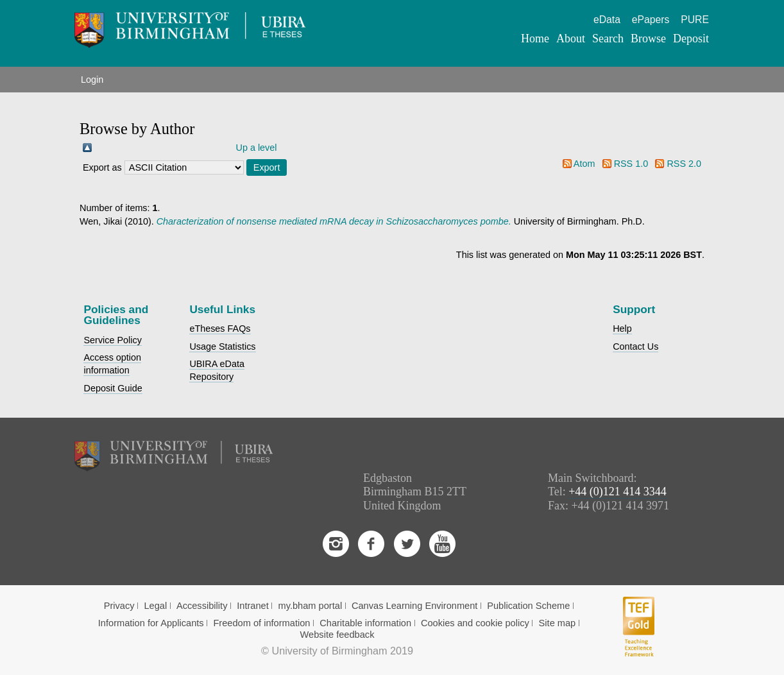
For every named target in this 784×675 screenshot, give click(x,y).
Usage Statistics (222, 346)
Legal (155, 606)
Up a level (257, 148)
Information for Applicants (151, 623)
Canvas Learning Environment (415, 606)
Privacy (119, 606)
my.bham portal (311, 606)
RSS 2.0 (684, 164)
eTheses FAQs (220, 329)
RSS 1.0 (631, 164)
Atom (584, 164)
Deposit (691, 38)
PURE (695, 20)
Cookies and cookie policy (475, 623)
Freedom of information (261, 623)
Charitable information (365, 623)
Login (92, 80)
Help (622, 329)
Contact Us (635, 346)
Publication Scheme (528, 606)
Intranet (253, 606)
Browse (648, 38)
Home (535, 38)
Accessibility (202, 606)
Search (608, 38)
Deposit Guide (113, 388)
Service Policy (112, 340)
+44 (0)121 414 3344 (618, 491)
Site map (558, 623)
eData (607, 20)
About (571, 38)
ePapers (651, 20)
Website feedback (337, 635)
